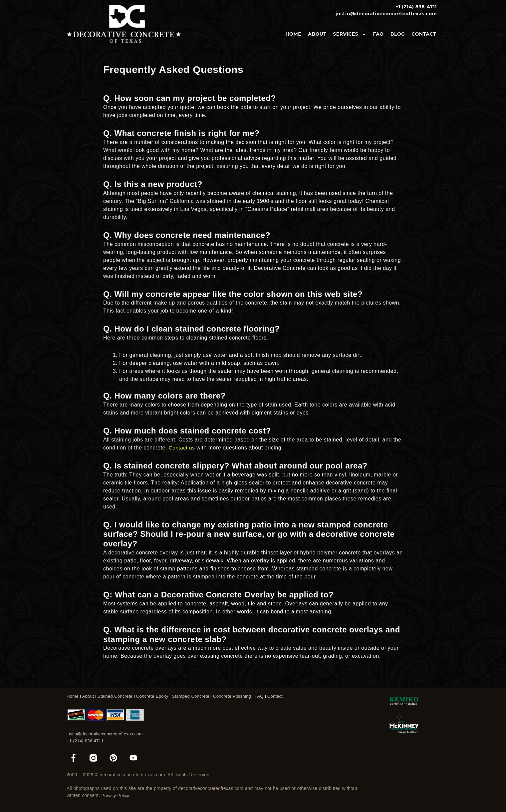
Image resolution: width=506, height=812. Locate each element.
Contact (424, 34)
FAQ (378, 34)
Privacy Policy (116, 795)
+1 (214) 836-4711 (86, 739)
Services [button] (350, 34)
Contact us (182, 448)
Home (293, 34)
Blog (398, 34)
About (317, 34)
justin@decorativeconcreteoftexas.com (107, 732)
